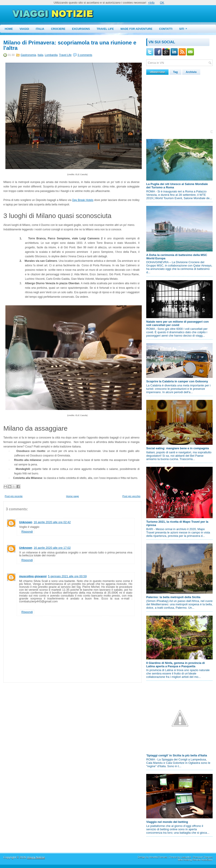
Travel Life (105, 29)
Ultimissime (157, 72)
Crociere (58, 29)
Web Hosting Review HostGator (195, 860)
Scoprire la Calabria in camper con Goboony (177, 381)
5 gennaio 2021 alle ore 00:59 (67, 576)
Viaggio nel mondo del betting (167, 822)
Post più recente (14, 496)
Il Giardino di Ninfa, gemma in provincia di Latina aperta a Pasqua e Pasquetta (175, 665)
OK (162, 3)
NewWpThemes (158, 857)
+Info (151, 3)
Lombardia (51, 55)
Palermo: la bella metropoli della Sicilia (173, 597)
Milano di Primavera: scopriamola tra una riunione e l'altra (70, 45)
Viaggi (24, 29)
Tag (175, 72)
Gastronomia (28, 55)
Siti (184, 28)
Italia (40, 29)
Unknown (26, 522)
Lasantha (186, 857)
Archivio (191, 72)
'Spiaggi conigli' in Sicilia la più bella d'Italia (177, 755)
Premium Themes (203, 857)
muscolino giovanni (33, 576)
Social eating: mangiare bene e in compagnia (178, 448)
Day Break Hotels (83, 200)
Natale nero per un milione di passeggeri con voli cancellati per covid (177, 323)
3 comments (85, 55)
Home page (73, 496)
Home (9, 29)
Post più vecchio (131, 496)
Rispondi (27, 532)
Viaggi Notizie (36, 857)
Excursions (81, 29)
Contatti (166, 29)
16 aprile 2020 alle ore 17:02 (52, 548)
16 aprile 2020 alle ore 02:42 (52, 522)
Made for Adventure (137, 29)
